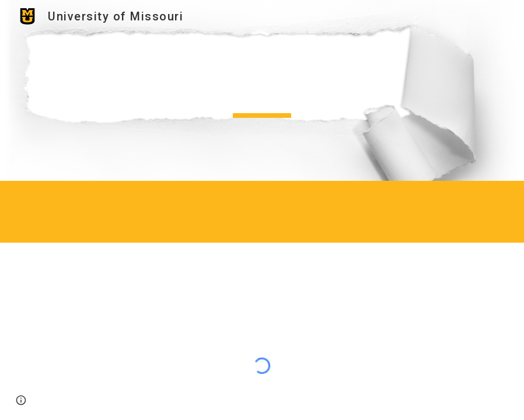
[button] (21, 400)
